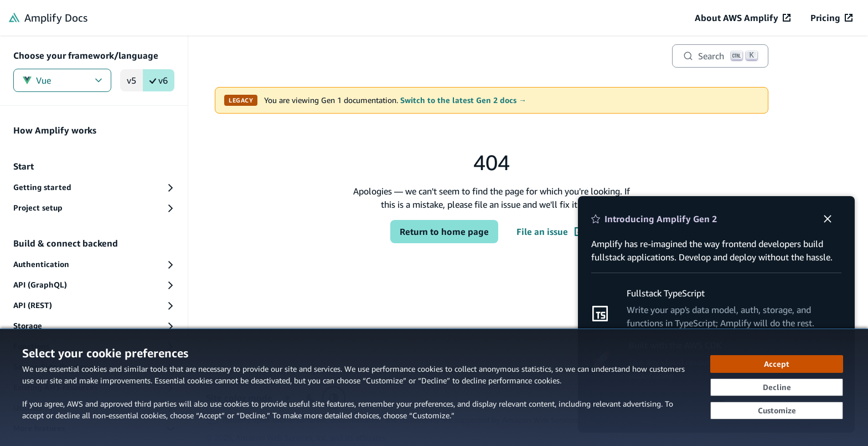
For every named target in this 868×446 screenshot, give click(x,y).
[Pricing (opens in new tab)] (831, 18)
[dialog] (434, 387)
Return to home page (444, 232)
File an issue (550, 232)
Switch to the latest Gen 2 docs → (463, 100)
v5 (131, 80)
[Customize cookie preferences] (777, 411)
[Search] (720, 56)
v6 (159, 80)
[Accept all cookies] (777, 364)
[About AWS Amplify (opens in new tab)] (743, 18)
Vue (62, 80)
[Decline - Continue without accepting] (777, 387)
